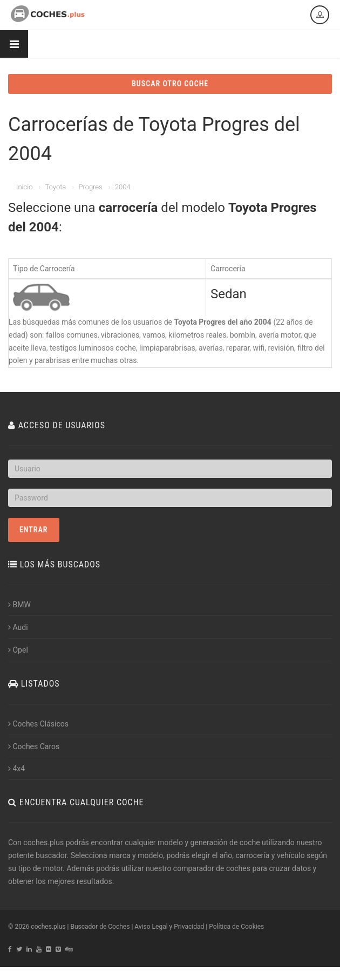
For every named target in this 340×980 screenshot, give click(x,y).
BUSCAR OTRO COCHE (170, 84)
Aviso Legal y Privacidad (169, 927)
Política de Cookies (236, 927)
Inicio (24, 187)
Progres (90, 187)
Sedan (229, 294)
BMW (19, 605)
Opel (18, 650)
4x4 (16, 769)
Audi (18, 627)
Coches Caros (34, 746)
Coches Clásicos (38, 724)
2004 (123, 187)
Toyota (55, 187)
